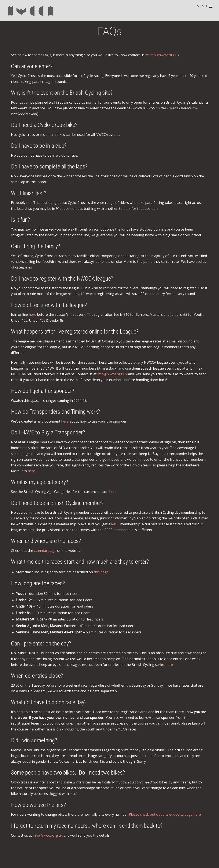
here (32, 314)
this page (101, 572)
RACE (115, 524)
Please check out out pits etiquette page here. (165, 814)
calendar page (45, 551)
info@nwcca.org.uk (164, 55)
